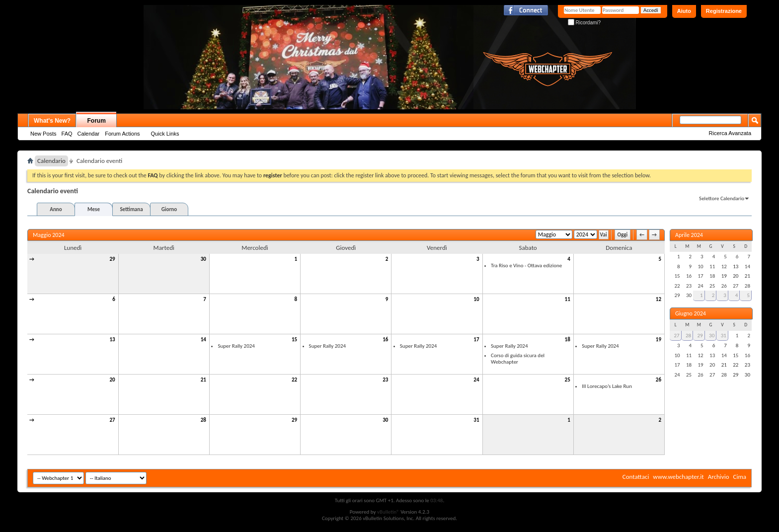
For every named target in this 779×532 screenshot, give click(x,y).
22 (294, 380)
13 (113, 340)
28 (203, 420)
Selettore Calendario (722, 198)
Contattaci (636, 477)
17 (476, 340)
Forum (97, 121)
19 (659, 340)
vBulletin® (388, 512)
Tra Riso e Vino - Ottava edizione (526, 266)
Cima (740, 477)
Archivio (719, 477)
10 (476, 299)
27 (113, 420)
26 (659, 380)
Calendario (51, 161)
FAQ (67, 134)
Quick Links (165, 134)
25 (568, 380)
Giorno (169, 209)
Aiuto (684, 11)
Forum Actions (122, 134)
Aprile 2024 (689, 235)
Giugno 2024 (691, 313)
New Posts (43, 134)
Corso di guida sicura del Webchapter (518, 359)
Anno (56, 209)
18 (568, 340)
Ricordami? (584, 23)
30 (203, 259)
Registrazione (724, 11)
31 (476, 420)
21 (203, 380)
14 (203, 340)
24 (476, 380)
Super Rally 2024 (236, 346)
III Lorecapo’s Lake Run (607, 386)
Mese (94, 209)
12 (659, 299)
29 (113, 259)
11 (568, 299)
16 (385, 340)
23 (385, 380)
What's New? (52, 121)
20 (113, 380)
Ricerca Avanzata (730, 133)
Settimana (131, 209)
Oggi (623, 235)
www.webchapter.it (678, 477)
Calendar (89, 134)
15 (294, 340)
